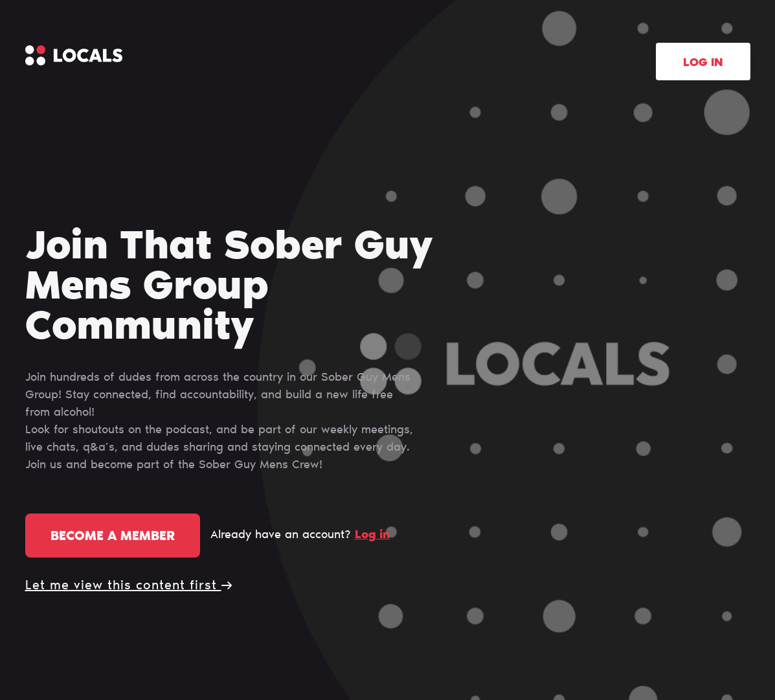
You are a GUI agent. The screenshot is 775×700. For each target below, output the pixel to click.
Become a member (113, 537)
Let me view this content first (129, 586)
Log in (703, 63)
